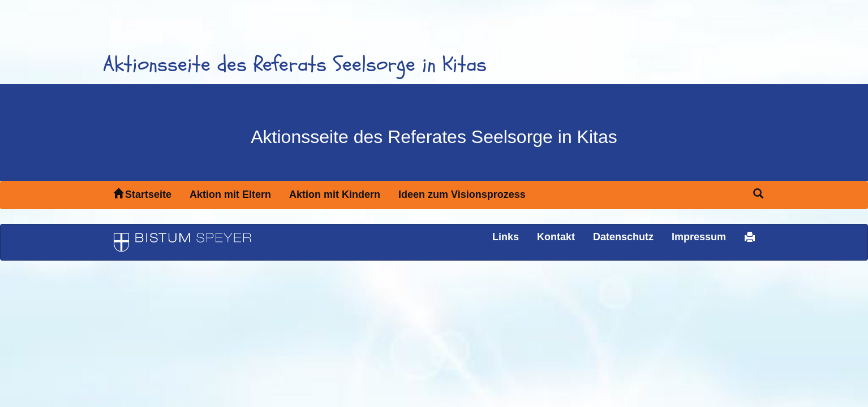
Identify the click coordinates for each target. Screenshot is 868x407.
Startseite (142, 194)
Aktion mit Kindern (335, 194)
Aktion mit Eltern (230, 194)
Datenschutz (623, 237)
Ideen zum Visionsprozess (462, 194)
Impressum (699, 237)
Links (506, 237)
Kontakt (556, 237)
